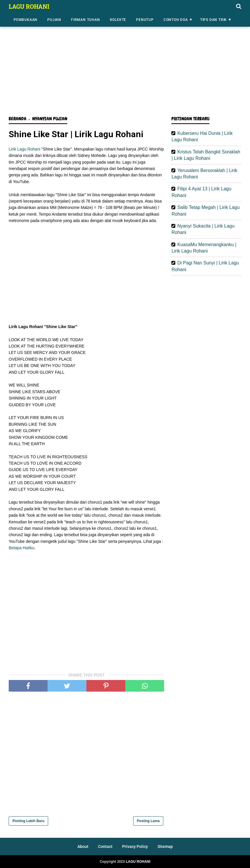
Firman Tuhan (86, 20)
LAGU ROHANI (29, 6)
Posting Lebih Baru (28, 821)
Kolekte (118, 20)
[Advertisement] (125, 66)
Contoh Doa (176, 20)
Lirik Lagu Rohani (25, 149)
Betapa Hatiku (21, 548)
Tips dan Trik (213, 20)
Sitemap (165, 846)
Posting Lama (148, 821)
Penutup (145, 20)
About (83, 846)
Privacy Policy (135, 846)
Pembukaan (26, 20)
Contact (105, 846)
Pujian (54, 20)
